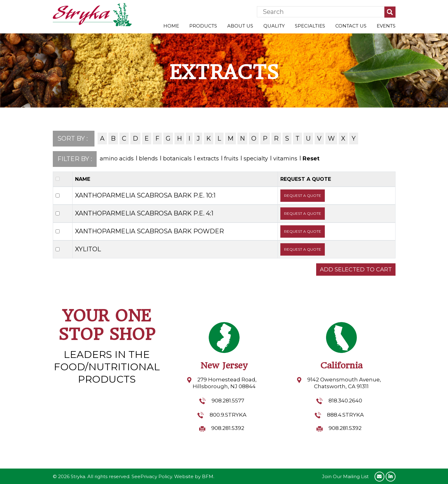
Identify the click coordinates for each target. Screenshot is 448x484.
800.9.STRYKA (228, 415)
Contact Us (351, 26)
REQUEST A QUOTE (303, 195)
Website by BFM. (194, 476)
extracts (208, 159)
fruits (231, 159)
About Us (240, 26)
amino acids (117, 159)
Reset (311, 159)
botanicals (177, 159)
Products (203, 26)
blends (148, 159)
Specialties (310, 26)
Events (386, 26)
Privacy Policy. (157, 476)
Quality (274, 26)
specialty (256, 159)
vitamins (285, 159)
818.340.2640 (345, 401)
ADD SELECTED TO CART (356, 270)
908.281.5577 (228, 401)
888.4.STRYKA (345, 415)
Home (171, 26)
